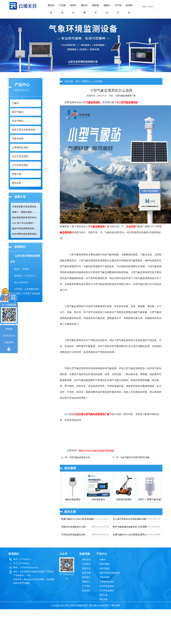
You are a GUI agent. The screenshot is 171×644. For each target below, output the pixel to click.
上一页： (65, 457)
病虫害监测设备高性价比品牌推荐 (25, 218)
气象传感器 (105, 577)
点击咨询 (9, 342)
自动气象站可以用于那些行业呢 (135, 457)
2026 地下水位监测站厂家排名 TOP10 (25, 223)
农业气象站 (105, 568)
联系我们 (129, 9)
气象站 (102, 560)
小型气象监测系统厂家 (125, 96)
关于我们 (118, 9)
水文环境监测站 (107, 586)
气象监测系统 (93, 102)
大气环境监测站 (107, 591)
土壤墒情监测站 (107, 582)
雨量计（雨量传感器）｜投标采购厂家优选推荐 (25, 212)
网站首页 (51, 9)
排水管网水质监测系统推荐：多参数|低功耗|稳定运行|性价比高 (25, 234)
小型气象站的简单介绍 (79, 457)
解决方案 (85, 9)
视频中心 (107, 9)
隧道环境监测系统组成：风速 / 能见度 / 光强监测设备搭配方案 (25, 228)
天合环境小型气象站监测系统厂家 (92, 414)
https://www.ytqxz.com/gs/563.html (96, 450)
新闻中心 (73, 9)
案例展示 (96, 9)
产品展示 (62, 9)
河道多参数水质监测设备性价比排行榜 (25, 207)
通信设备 (104, 599)
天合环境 (131, 226)
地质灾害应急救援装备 (110, 573)
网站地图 (116, 606)
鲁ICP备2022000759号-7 (100, 606)
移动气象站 (105, 564)
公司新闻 (98, 81)
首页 (78, 81)
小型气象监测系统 (128, 102)
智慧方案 (104, 595)
